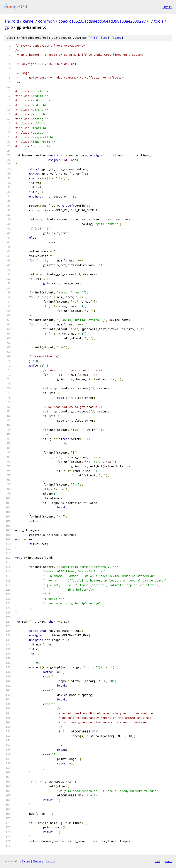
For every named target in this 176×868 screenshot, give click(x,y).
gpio (9, 27)
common (46, 21)
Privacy (38, 861)
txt (158, 861)
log (105, 38)
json (168, 861)
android (12, 21)
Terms (50, 861)
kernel (29, 21)
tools (159, 21)
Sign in (167, 7)
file (94, 38)
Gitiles (26, 861)
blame (117, 38)
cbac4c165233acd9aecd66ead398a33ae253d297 (102, 21)
